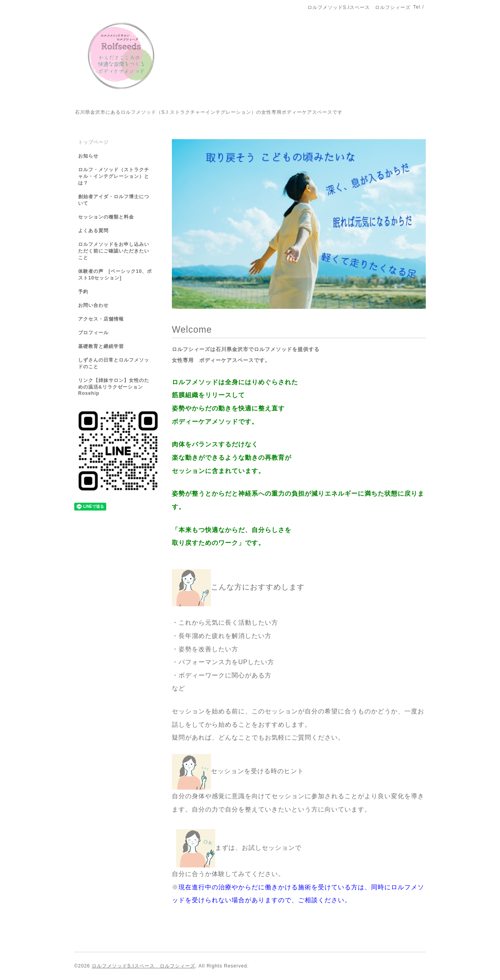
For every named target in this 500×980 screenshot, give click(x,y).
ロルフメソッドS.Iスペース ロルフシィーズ (144, 966)
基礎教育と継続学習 (101, 346)
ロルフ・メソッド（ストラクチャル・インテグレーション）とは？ (114, 176)
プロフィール (93, 333)
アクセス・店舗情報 (101, 319)
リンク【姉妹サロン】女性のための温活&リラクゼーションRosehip (114, 387)
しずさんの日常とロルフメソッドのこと (114, 363)
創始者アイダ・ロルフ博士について (114, 200)
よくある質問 (93, 231)
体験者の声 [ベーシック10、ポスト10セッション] (115, 275)
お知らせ (88, 156)
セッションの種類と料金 (106, 217)
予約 (83, 292)
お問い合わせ (93, 305)
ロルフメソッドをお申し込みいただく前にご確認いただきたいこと (114, 251)
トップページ (93, 142)
